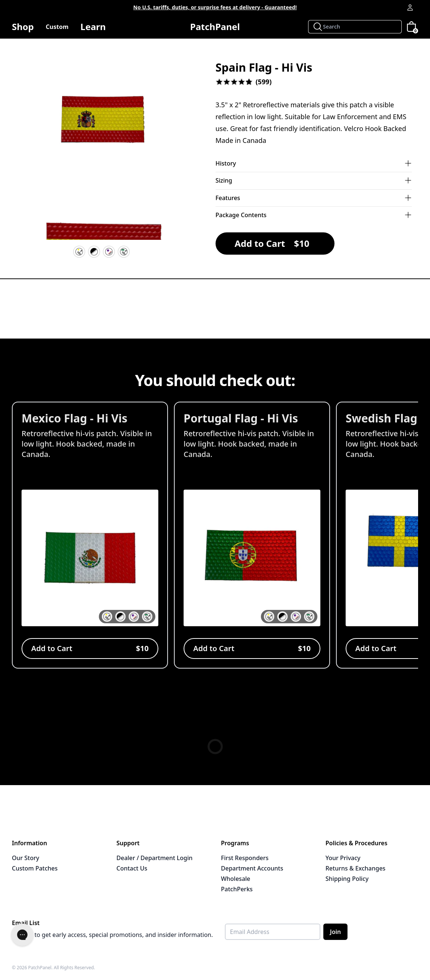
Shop (23, 30)
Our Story (25, 858)
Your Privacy (343, 858)
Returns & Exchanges (355, 868)
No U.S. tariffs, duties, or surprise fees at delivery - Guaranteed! (215, 7)
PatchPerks (237, 889)
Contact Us (132, 868)
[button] (102, 123)
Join (336, 932)
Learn (93, 30)
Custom (57, 27)
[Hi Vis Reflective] (79, 252)
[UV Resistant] (109, 252)
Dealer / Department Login (154, 858)
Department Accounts (252, 868)
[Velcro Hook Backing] (94, 252)
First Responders (245, 858)
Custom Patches (35, 868)
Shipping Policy (347, 879)
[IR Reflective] (124, 252)
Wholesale (236, 879)
